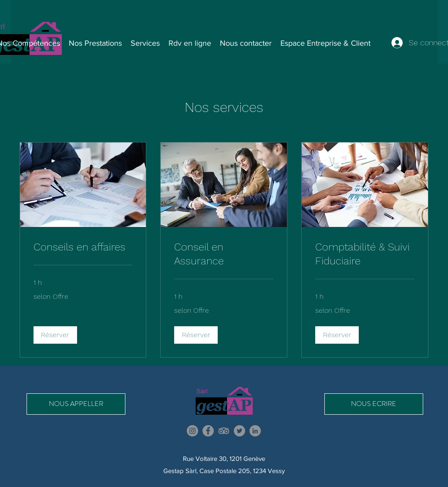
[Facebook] (208, 431)
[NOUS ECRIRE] (374, 404)
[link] (83, 247)
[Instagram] (192, 431)
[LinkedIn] (255, 431)
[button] (55, 335)
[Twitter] (239, 431)
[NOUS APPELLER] (76, 404)
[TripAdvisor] (224, 431)
